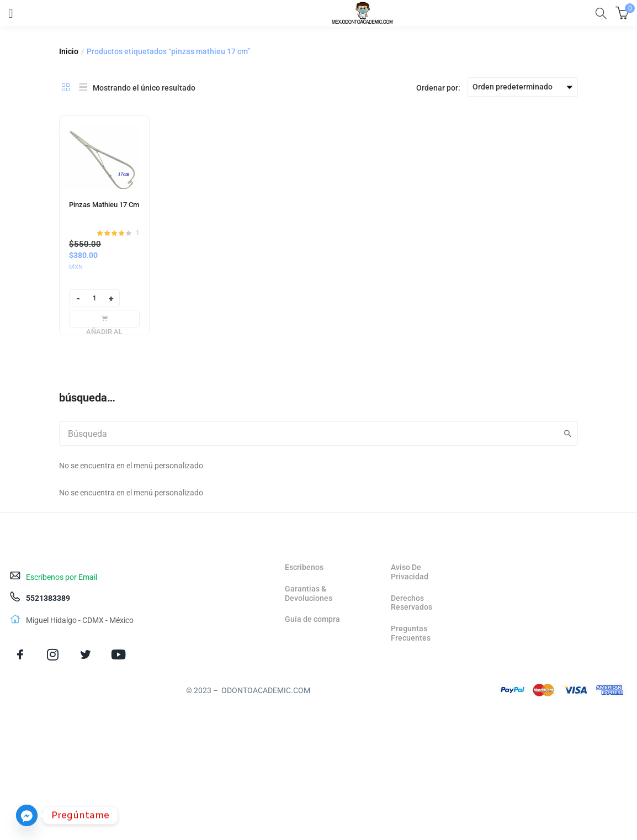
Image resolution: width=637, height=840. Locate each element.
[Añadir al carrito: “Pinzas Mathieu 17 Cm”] (104, 319)
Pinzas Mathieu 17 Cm (104, 205)
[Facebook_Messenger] (27, 815)
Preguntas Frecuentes (411, 633)
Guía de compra (312, 619)
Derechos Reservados (412, 603)
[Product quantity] (94, 298)
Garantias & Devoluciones (309, 593)
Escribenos (304, 567)
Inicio (69, 51)
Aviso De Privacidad (410, 572)
